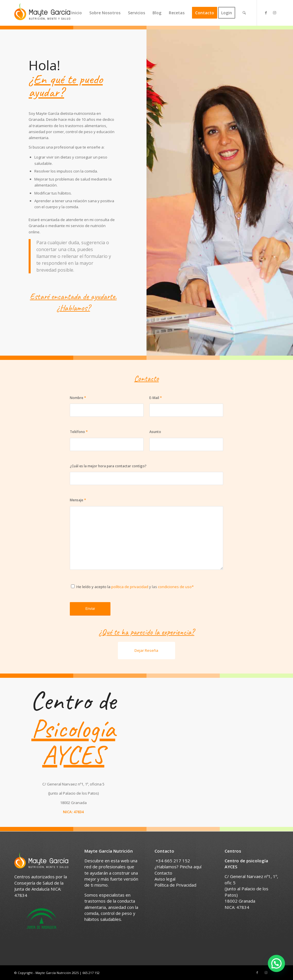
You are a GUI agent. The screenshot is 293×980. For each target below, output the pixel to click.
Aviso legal (165, 879)
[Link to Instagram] (274, 13)
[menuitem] (77, 13)
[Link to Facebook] (266, 13)
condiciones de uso (175, 587)
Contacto (163, 873)
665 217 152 (91, 973)
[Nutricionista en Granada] (42, 13)
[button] (276, 963)
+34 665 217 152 (173, 861)
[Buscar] (244, 13)
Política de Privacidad (175, 885)
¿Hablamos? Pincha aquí (178, 867)
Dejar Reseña (146, 650)
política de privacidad (129, 587)
